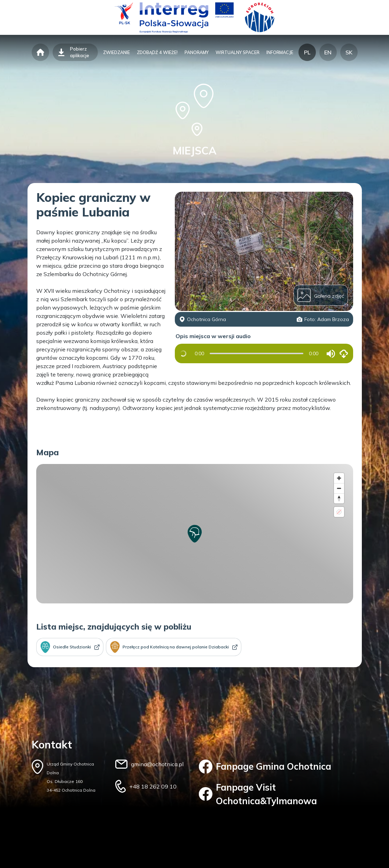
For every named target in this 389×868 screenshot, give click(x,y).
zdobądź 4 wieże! (157, 52)
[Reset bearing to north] (339, 498)
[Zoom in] (339, 478)
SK (349, 52)
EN (328, 52)
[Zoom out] (339, 488)
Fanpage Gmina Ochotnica (265, 767)
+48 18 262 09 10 (153, 786)
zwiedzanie (116, 52)
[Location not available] (339, 512)
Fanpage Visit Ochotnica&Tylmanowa (258, 794)
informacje (280, 52)
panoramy (197, 52)
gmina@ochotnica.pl (157, 764)
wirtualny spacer (238, 52)
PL (307, 52)
